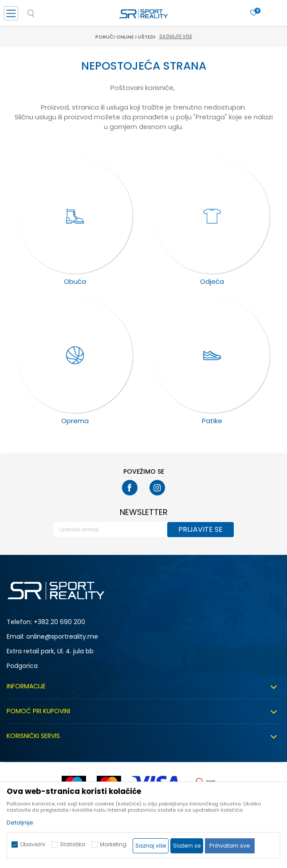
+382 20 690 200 (59, 622)
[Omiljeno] (254, 13)
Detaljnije (20, 823)
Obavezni (33, 844)
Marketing (113, 844)
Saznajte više (176, 37)
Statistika (73, 844)
